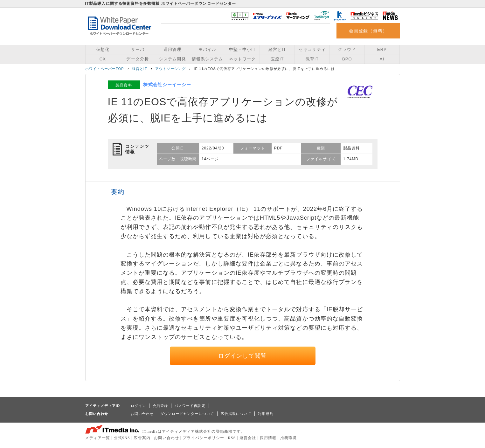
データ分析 (137, 59)
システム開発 (172, 59)
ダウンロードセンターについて (187, 414)
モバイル (207, 49)
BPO (347, 59)
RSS (232, 438)
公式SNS (122, 438)
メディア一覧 (98, 438)
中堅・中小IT (242, 49)
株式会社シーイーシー (167, 85)
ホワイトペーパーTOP (105, 69)
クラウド (347, 49)
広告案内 (142, 438)
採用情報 (268, 438)
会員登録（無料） (368, 31)
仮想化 (103, 49)
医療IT (277, 59)
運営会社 (248, 438)
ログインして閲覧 (242, 356)
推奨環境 (288, 438)
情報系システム (207, 59)
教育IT (312, 59)
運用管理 (172, 49)
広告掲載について (236, 414)
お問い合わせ (142, 414)
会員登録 (160, 406)
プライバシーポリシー (203, 438)
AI (382, 59)
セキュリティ (312, 49)
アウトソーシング (171, 69)
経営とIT (277, 49)
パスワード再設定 (190, 406)
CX (103, 59)
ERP (382, 49)
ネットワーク (242, 59)
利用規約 (266, 414)
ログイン (138, 406)
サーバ (138, 49)
